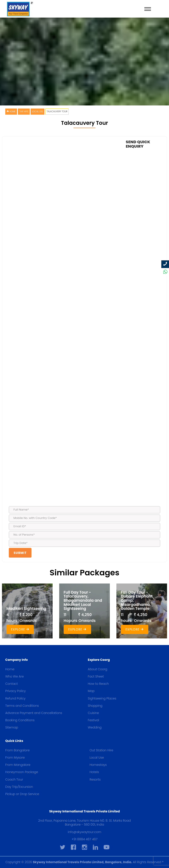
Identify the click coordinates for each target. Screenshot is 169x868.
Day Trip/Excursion (19, 787)
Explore (20, 629)
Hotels (94, 772)
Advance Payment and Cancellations (34, 713)
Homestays (98, 765)
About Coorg (98, 669)
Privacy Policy (16, 691)
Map (91, 691)
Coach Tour (14, 779)
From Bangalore (17, 750)
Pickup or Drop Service (22, 794)
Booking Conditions (20, 720)
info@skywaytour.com (84, 832)
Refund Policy (15, 698)
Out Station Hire (101, 750)
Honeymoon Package (22, 772)
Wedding (95, 727)
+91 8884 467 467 (84, 839)
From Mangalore (18, 765)
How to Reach (98, 684)
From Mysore (15, 757)
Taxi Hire (24, 111)
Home (10, 669)
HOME (11, 111)
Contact (12, 684)
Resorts (95, 779)
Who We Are (15, 676)
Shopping (95, 706)
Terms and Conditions (22, 706)
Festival (93, 720)
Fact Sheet (96, 676)
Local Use (38, 111)
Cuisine (93, 713)
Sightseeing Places (102, 698)
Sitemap (12, 727)
